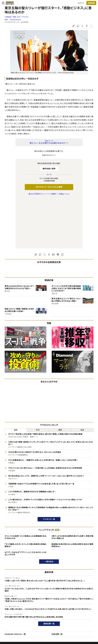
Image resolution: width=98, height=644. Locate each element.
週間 (60, 380)
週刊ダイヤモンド (45, 613)
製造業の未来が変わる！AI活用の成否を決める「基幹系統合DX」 (73, 495)
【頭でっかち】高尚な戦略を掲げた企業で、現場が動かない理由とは (73, 487)
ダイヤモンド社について (84, 604)
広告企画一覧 (57, 584)
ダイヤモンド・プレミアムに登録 (49, 187)
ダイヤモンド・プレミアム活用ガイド (17, 617)
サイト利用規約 (10, 621)
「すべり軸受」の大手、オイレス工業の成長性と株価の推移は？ (26, 495)
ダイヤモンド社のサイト (48, 604)
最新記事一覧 (49, 574)
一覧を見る (49, 511)
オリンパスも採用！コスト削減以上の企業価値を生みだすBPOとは (26, 487)
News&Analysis (15, 20)
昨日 (38, 380)
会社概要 (78, 613)
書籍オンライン (44, 621)
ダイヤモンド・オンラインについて (17, 604)
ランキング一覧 (49, 469)
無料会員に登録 (49, 169)
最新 (16, 380)
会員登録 (91, 3)
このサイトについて (12, 609)
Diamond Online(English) (48, 609)
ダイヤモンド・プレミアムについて (16, 613)
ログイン (81, 3)
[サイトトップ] (9, 3)
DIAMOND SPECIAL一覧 (15, 584)
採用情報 (78, 617)
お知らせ (78, 621)
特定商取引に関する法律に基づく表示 (18, 625)
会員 (82, 380)
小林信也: (17, 17)
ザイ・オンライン (44, 625)
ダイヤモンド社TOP (82, 609)
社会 (6, 20)
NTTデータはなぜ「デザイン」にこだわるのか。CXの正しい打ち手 (26, 503)
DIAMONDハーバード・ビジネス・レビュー (53, 617)
